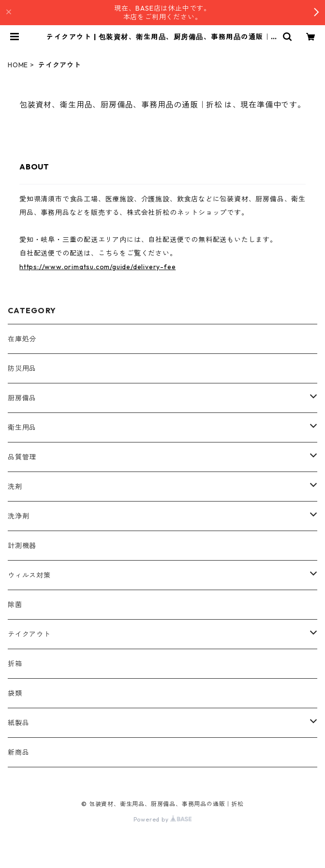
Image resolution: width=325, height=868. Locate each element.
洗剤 (15, 487)
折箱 (15, 664)
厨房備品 (22, 398)
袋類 (15, 693)
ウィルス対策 (29, 575)
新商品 (18, 752)
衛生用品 (22, 427)
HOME (18, 65)
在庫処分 (22, 339)
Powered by (163, 819)
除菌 (15, 605)
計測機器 (22, 546)
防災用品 (22, 368)
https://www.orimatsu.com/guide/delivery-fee (97, 267)
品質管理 (22, 457)
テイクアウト (29, 634)
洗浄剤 (18, 516)
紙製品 (18, 723)
